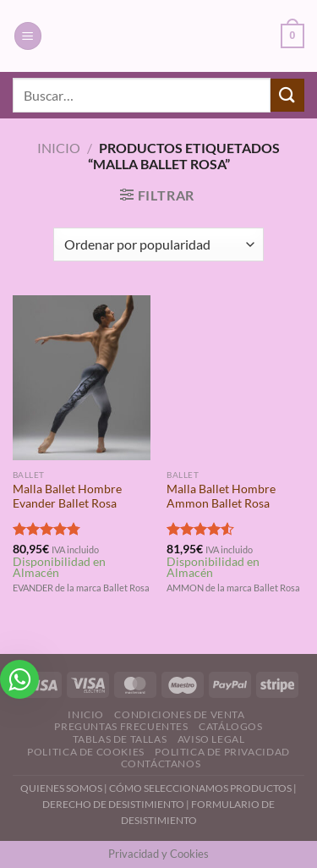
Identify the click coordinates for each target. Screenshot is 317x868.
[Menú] (28, 36)
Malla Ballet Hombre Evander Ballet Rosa (67, 497)
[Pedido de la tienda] (158, 244)
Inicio (59, 148)
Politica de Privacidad (222, 752)
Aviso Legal (211, 739)
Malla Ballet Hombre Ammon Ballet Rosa (221, 497)
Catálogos (231, 726)
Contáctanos (161, 764)
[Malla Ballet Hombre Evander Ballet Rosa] (82, 378)
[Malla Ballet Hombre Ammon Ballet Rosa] (235, 378)
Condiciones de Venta (179, 714)
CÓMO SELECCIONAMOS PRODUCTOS (200, 788)
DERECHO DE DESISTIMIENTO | (117, 804)
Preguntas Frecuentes (121, 726)
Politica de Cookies (86, 752)
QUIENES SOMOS (61, 788)
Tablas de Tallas (120, 739)
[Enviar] (287, 95)
